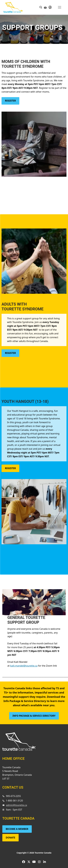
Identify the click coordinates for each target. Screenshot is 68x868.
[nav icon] (59, 7)
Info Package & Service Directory (34, 716)
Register (10, 101)
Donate (10, 838)
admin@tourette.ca (16, 805)
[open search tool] (41, 7)
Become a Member (17, 829)
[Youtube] (34, 862)
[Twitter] (29, 862)
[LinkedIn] (45, 862)
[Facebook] (24, 862)
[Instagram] (39, 862)
